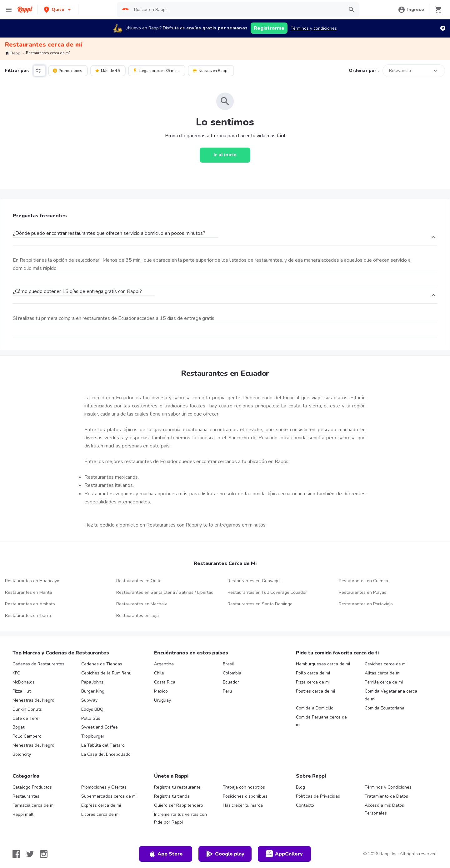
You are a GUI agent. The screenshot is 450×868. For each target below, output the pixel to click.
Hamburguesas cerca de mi (323, 664)
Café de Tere (25, 718)
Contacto (305, 805)
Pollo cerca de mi (313, 673)
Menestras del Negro (33, 700)
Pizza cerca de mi (313, 682)
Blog (300, 787)
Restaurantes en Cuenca (363, 581)
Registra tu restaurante (177, 787)
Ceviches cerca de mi (386, 664)
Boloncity (22, 754)
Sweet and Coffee (100, 727)
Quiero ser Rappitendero (179, 805)
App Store (166, 854)
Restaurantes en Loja (137, 616)
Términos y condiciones (314, 28)
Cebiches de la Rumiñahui (107, 673)
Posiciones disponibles (245, 796)
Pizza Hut (22, 691)
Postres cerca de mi (315, 691)
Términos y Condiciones (388, 787)
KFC (16, 673)
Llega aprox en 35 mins (156, 70)
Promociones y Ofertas (104, 787)
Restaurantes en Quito (139, 581)
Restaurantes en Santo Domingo (260, 604)
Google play (225, 854)
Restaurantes (26, 796)
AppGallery (284, 854)
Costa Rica (165, 682)
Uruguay (162, 700)
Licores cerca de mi (100, 814)
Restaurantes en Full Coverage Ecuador (267, 592)
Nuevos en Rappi (210, 70)
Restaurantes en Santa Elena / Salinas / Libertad (165, 592)
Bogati (19, 727)
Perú (227, 691)
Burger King (93, 691)
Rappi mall (23, 814)
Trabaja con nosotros (244, 787)
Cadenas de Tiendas (102, 664)
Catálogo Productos (32, 787)
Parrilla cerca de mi (384, 682)
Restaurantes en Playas (362, 592)
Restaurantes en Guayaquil (255, 581)
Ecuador (231, 682)
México (161, 691)
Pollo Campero (27, 736)
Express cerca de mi (101, 805)
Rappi (13, 53)
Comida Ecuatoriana (385, 708)
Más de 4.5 (107, 70)
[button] (58, 10)
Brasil (228, 664)
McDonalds (24, 682)
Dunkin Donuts (27, 709)
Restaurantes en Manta (28, 592)
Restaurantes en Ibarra (28, 616)
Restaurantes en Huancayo (32, 581)
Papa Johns (92, 682)
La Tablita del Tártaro (103, 745)
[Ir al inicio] (225, 155)
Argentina (164, 664)
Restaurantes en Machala (142, 604)
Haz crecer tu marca (243, 805)
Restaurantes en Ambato (30, 604)
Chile (159, 673)
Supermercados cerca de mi (109, 796)
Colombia (232, 673)
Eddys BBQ (92, 709)
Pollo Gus (91, 718)
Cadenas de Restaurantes (38, 664)
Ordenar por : (364, 71)
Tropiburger (93, 736)
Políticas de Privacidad (318, 796)
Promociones (67, 70)
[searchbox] (237, 10)
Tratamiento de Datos (386, 796)
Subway (89, 700)
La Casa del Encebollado (106, 754)
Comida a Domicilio (315, 708)
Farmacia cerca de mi (33, 805)
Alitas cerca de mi (382, 673)
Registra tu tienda (172, 796)
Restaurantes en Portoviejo (366, 604)
